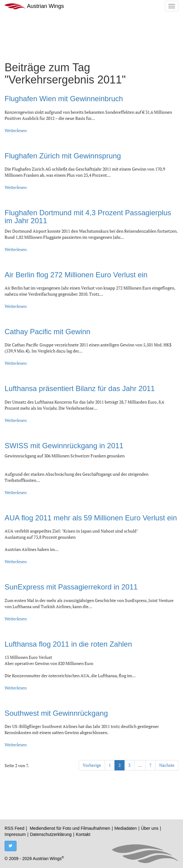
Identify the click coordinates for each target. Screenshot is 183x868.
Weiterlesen (16, 130)
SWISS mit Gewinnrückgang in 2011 (64, 446)
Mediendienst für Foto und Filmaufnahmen (70, 828)
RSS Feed (15, 828)
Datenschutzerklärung (51, 834)
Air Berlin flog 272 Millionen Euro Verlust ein (76, 275)
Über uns (150, 828)
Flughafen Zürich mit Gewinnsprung (63, 156)
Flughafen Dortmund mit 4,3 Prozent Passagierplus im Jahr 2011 (88, 217)
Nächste (167, 765)
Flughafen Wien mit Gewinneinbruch (64, 99)
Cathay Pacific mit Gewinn (47, 332)
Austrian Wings (34, 6)
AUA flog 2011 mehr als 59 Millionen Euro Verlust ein (91, 518)
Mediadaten (126, 828)
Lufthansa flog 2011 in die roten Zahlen (68, 644)
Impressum (15, 834)
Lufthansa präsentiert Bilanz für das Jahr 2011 (80, 388)
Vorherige (92, 765)
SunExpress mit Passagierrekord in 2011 (71, 587)
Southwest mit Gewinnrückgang (56, 713)
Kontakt (83, 834)
